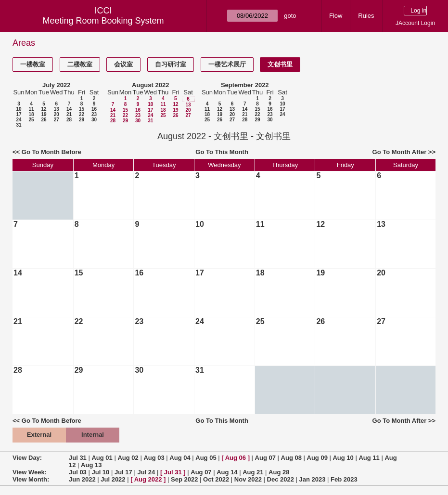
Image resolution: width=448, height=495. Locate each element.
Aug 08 (291, 458)
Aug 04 (180, 458)
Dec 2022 (281, 479)
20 (57, 114)
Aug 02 (128, 458)
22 (82, 114)
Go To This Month (222, 152)
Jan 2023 (313, 479)
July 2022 (57, 85)
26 (44, 120)
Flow (336, 16)
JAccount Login (415, 23)
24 (19, 120)
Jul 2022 (113, 479)
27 (57, 120)
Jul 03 (78, 472)
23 (94, 114)
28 (69, 120)
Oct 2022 (216, 479)
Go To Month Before (51, 152)
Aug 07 (265, 458)
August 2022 (150, 85)
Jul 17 (123, 472)
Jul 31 (78, 458)
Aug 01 (102, 458)
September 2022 (245, 85)
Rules (366, 16)
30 (94, 120)
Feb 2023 (344, 479)
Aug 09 (317, 458)
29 (82, 120)
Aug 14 (227, 472)
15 (82, 109)
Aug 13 (91, 465)
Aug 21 (253, 472)
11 (31, 109)
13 (57, 109)
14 (69, 109)
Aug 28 (279, 472)
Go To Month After (400, 152)
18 (31, 114)
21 (69, 114)
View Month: (31, 479)
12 (44, 109)
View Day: (27, 458)
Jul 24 (146, 472)
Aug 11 (369, 458)
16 (94, 109)
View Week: (30, 472)
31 (19, 125)
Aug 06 (236, 458)
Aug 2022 (148, 479)
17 (19, 114)
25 (31, 120)
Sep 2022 (184, 479)
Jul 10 (100, 472)
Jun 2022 (82, 479)
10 (19, 109)
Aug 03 (154, 458)
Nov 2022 (248, 479)
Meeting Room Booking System (103, 21)
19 (44, 114)
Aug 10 (343, 458)
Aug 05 (206, 458)
